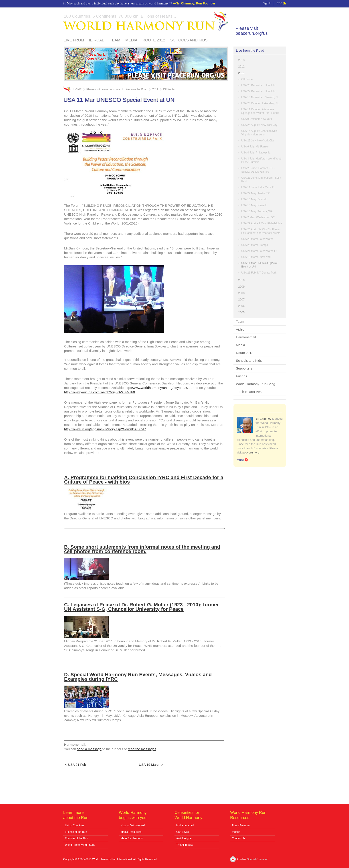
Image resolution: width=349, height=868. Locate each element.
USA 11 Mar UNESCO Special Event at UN (259, 265)
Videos (236, 832)
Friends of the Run (76, 832)
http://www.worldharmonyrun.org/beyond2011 (158, 388)
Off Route (247, 79)
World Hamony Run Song (80, 845)
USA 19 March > (151, 765)
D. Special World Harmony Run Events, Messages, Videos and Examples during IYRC (138, 677)
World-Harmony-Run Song (256, 384)
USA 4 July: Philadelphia (256, 153)
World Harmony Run (146, 21)
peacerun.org (251, 452)
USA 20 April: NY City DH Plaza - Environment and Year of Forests (261, 231)
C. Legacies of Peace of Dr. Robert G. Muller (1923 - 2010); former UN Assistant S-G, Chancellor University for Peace (141, 607)
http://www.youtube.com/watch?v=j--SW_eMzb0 (99, 392)
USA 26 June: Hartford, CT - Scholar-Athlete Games (258, 170)
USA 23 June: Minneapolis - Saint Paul (261, 180)
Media (131, 40)
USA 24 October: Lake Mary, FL (260, 103)
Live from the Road (84, 40)
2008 (241, 293)
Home (77, 89)
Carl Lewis (183, 832)
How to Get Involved (133, 825)
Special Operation (257, 859)
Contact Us (238, 838)
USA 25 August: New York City (259, 125)
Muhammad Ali (185, 825)
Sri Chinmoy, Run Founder (196, 3)
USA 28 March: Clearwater (257, 239)
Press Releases (241, 825)
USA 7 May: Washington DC (258, 217)
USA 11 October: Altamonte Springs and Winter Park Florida (260, 111)
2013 (241, 60)
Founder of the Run (76, 838)
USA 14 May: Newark (254, 205)
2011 (241, 73)
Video (240, 329)
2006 (241, 306)
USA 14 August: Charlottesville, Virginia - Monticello (260, 133)
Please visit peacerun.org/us (252, 31)
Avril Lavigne (184, 838)
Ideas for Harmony (132, 838)
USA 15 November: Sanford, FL (260, 97)
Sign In (267, 3)
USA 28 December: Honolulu (258, 85)
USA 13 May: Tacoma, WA (257, 211)
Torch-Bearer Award (251, 392)
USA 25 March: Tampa (255, 245)
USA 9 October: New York (257, 119)
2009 (241, 287)
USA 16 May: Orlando (254, 199)
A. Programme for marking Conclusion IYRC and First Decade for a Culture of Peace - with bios (144, 480)
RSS (279, 3)
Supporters (244, 368)
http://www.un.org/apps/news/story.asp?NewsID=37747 (105, 429)
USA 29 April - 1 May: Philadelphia (262, 223)
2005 (241, 312)
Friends (241, 376)
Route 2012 (154, 40)
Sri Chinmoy (263, 419)
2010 (241, 280)
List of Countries (75, 825)
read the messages (142, 749)
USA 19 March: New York (256, 257)
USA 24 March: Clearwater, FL (259, 251)
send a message (89, 749)
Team (115, 40)
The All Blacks (185, 845)
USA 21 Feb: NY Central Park (259, 273)
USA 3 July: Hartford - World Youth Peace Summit (262, 160)
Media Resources (131, 832)
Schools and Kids (189, 40)
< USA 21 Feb (76, 765)
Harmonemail (246, 337)
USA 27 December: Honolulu (258, 91)
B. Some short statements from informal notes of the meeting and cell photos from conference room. (142, 549)
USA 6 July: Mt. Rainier (255, 147)
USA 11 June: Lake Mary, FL (258, 187)
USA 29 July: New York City (258, 141)
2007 (241, 299)
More (240, 460)
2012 (241, 66)
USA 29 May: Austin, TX (256, 193)
